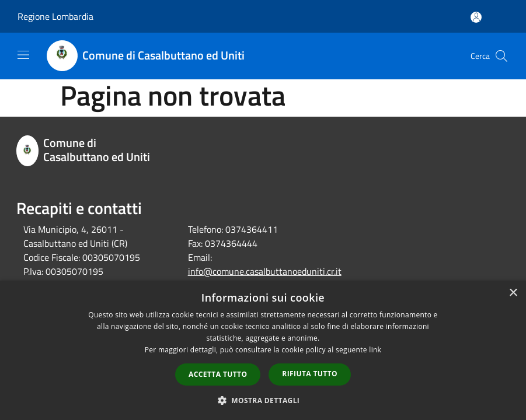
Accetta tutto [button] (218, 374)
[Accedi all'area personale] (476, 17)
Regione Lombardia (55, 16)
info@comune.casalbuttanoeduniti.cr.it (265, 271)
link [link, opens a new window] (375, 350)
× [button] (513, 293)
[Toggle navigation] (23, 55)
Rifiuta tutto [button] (310, 374)
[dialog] (263, 350)
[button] (263, 400)
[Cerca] (501, 56)
